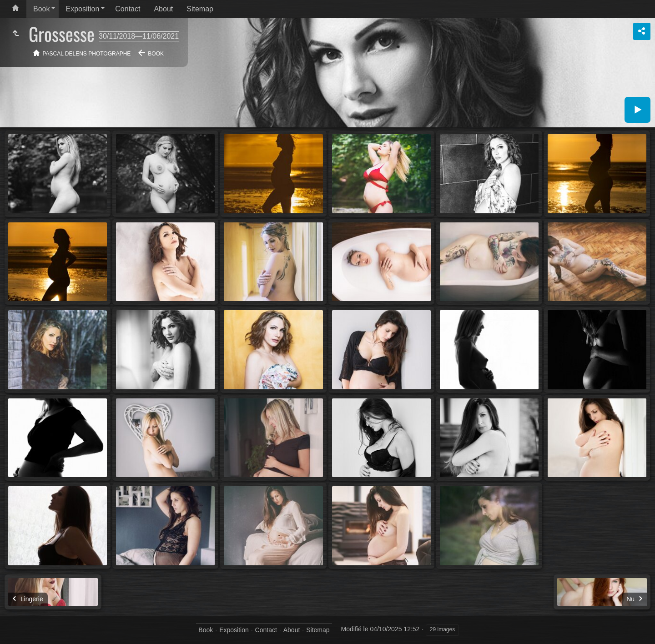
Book (41, 9)
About (163, 9)
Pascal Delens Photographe (87, 54)
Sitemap (200, 9)
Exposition (82, 9)
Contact (128, 9)
